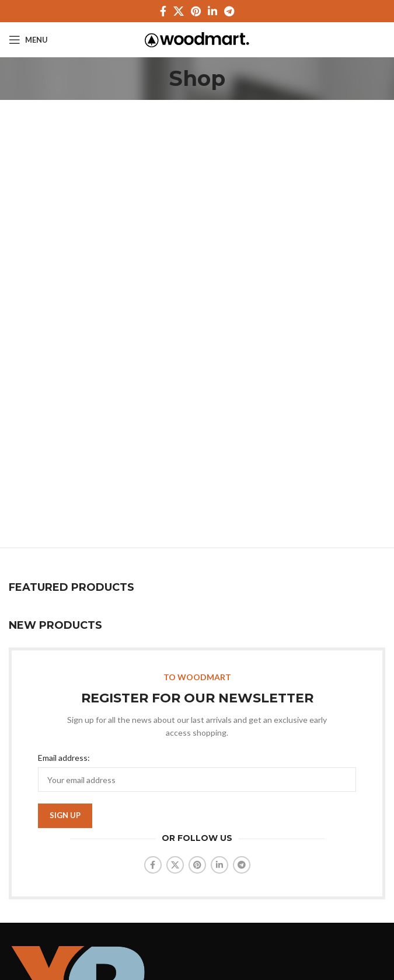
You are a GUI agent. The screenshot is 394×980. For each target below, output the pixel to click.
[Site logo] (197, 39)
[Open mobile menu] (28, 40)
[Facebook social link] (163, 11)
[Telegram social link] (229, 11)
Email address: (64, 758)
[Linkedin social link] (212, 11)
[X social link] (179, 11)
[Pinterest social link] (196, 11)
